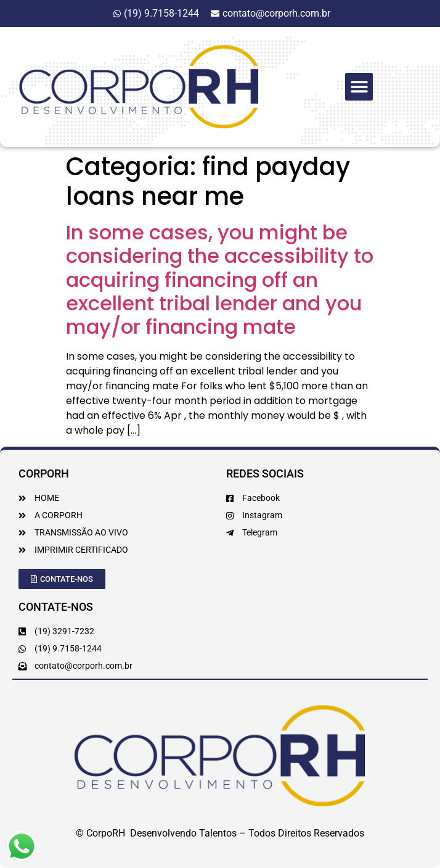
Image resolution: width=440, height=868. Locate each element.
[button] (359, 87)
